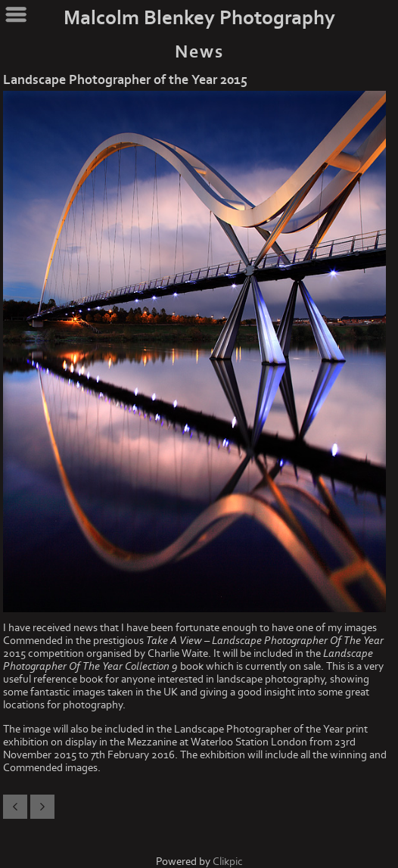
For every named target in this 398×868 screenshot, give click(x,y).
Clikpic (228, 862)
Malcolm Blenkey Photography (199, 18)
